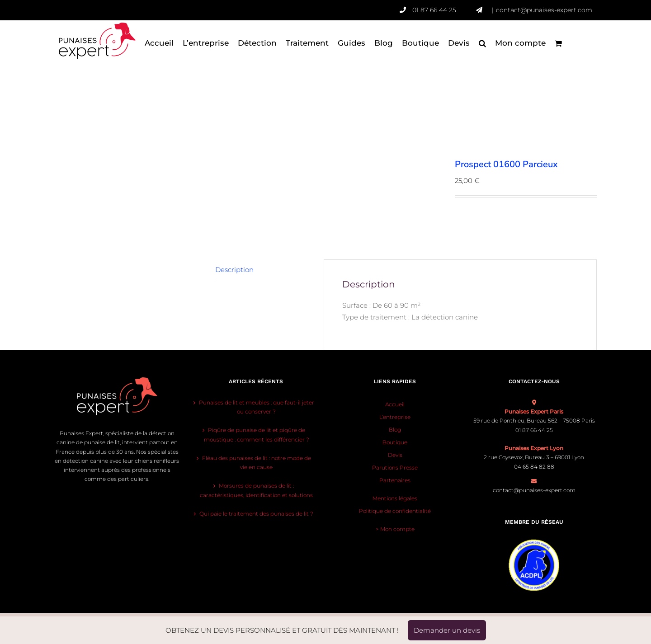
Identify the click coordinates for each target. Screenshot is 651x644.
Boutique (395, 442)
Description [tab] (234, 270)
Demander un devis (447, 630)
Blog (395, 430)
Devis (395, 455)
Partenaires (395, 480)
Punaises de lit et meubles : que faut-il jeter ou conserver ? (257, 407)
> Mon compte (395, 529)
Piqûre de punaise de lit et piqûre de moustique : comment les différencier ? (257, 435)
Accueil (395, 404)
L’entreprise (395, 417)
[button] (482, 43)
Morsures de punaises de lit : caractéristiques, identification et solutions (256, 490)
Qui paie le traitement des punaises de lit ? (256, 514)
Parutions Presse (395, 468)
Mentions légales (395, 498)
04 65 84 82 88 (534, 467)
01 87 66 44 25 (444, 10)
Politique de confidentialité (395, 511)
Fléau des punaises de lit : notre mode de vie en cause (257, 463)
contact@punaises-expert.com (544, 10)
